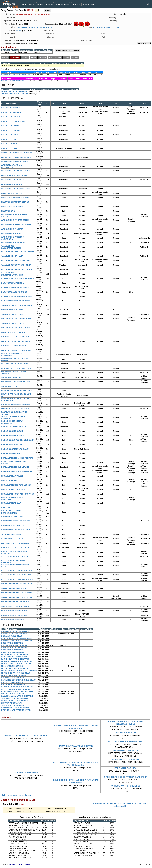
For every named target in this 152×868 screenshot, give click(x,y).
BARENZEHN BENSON (11, 117)
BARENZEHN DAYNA (10, 126)
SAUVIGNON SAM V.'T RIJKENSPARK (17, 696)
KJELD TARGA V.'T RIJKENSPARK (16, 689)
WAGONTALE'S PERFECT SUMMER (16, 225)
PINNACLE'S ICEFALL (10, 480)
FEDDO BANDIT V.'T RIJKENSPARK (16, 664)
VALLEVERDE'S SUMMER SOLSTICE (17, 269)
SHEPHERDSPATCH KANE (12, 310)
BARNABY (6, 507)
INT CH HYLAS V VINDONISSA (125, 759)
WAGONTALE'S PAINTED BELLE (15, 220)
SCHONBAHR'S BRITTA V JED (14, 611)
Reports (76, 4)
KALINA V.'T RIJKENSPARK (13, 678)
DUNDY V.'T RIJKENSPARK (13, 652)
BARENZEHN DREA (10, 135)
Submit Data (88, 4)
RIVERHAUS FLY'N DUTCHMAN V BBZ (17, 471)
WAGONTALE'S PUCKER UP (13, 243)
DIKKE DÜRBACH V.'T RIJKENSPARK (17, 638)
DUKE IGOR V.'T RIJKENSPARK (14, 648)
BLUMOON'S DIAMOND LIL (13, 283)
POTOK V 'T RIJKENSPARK (13, 694)
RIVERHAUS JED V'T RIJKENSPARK (34, 27)
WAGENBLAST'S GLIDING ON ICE (15, 171)
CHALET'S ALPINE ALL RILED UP (15, 548)
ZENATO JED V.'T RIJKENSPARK (15, 91)
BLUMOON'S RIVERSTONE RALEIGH (17, 296)
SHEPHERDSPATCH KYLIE (12, 323)
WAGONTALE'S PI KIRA (11, 234)
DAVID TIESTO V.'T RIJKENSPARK (16, 708)
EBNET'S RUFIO (8, 211)
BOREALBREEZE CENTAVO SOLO (16, 404)
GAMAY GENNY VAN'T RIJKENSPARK (76, 746)
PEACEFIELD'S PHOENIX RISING (15, 364)
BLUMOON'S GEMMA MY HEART (15, 287)
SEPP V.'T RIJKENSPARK (12, 703)
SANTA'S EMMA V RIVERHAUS (14, 539)
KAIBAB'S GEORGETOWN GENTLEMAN (12, 422)
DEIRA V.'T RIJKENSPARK (12, 636)
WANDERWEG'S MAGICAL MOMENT (17, 153)
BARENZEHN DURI (9, 139)
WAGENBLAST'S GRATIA (12, 184)
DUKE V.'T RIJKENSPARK (12, 650)
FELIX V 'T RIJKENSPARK (12, 666)
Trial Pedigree (62, 4)
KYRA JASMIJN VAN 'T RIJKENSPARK (17, 691)
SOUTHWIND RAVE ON (11, 377)
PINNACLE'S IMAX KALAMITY (14, 489)
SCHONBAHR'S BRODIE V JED (14, 615)
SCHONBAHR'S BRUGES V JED (15, 620)
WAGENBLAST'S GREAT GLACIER (16, 189)
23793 (19, 31)
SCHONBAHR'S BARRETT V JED (15, 606)
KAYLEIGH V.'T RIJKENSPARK (14, 685)
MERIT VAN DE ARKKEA (125, 768)
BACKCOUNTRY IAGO (11, 108)
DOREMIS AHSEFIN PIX (125, 733)
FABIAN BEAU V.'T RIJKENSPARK (15, 654)
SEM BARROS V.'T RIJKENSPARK (15, 698)
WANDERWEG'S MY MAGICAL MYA (16, 157)
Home (23, 4)
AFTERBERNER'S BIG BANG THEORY (17, 579)
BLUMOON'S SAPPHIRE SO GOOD (16, 301)
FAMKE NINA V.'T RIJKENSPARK (15, 659)
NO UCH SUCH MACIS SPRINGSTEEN (125, 742)
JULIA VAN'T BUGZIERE (11, 534)
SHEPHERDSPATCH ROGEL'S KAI (16, 328)
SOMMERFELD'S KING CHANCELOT (17, 593)
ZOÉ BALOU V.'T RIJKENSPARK (15, 94)
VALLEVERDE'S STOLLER (12, 256)
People (50, 4)
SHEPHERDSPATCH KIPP (12, 314)
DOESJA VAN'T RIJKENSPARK (14, 645)
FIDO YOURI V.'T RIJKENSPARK (15, 668)
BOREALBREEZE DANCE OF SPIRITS (17, 458)
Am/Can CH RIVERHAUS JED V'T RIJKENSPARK (26, 736)
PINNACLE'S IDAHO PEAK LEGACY (16, 485)
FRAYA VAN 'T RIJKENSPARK (14, 675)
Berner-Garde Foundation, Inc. (22, 864)
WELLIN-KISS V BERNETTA (125, 750)
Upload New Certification (68, 50)
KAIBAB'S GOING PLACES (12, 436)
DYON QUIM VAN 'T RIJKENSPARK (16, 710)
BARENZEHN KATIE (10, 144)
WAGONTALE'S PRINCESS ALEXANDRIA (12, 238)
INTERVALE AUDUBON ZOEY (14, 346)
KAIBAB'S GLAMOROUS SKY (14, 427)
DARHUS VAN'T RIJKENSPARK (14, 634)
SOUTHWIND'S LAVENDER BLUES (16, 382)
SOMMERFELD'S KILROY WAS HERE (17, 584)
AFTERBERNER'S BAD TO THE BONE (17, 570)
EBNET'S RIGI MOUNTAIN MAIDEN (16, 202)
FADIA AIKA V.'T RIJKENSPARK (14, 657)
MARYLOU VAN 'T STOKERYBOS (125, 786)
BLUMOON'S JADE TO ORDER (14, 292)
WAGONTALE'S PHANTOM (12, 229)
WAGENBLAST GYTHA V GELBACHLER (12, 166)
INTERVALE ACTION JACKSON (14, 332)
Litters (40, 4)
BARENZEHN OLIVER (10, 148)
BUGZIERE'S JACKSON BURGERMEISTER (11, 512)
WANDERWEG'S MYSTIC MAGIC (15, 162)
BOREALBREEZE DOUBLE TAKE (15, 467)
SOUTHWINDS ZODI (10, 386)
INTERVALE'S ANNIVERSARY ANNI (16, 350)
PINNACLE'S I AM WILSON (12, 476)
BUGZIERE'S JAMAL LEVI (12, 516)
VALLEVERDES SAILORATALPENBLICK (11, 247)
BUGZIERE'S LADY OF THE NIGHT (16, 530)
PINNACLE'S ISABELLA (11, 503)
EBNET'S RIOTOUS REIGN (12, 207)
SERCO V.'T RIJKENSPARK (13, 705)
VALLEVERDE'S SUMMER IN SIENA (16, 265)
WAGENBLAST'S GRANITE (12, 180)
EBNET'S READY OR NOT (12, 193)
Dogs (32, 4)
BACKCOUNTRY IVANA (11, 112)
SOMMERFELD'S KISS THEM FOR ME (17, 597)
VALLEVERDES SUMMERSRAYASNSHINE (12, 274)
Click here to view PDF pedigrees (16, 795)
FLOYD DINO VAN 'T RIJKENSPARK (16, 673)
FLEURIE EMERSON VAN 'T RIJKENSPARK (19, 671)
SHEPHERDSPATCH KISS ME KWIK (16, 319)
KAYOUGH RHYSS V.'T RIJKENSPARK (17, 687)
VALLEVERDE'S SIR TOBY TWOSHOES (18, 251)
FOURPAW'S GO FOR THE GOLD (15, 409)
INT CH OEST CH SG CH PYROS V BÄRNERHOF (125, 777)
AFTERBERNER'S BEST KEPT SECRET (18, 575)
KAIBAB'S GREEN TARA (11, 454)
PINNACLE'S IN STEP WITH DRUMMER (18, 494)
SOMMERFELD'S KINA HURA (13, 588)
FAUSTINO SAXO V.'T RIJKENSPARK (17, 661)
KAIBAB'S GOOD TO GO (11, 445)
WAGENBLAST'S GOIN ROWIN (14, 175)
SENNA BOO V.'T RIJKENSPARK (15, 701)
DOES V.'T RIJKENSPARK (12, 643)
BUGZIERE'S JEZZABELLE (12, 525)
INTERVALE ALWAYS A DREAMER (16, 341)
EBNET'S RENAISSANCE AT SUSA (16, 198)
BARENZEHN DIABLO (10, 130)
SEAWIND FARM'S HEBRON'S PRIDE (17, 391)
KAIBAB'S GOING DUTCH (12, 431)
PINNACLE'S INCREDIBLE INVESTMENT (12, 498)
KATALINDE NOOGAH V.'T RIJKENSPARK (19, 680)
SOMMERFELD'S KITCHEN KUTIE (15, 602)
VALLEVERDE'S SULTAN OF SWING (16, 260)
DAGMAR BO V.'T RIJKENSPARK (15, 631)
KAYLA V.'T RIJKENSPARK (12, 682)
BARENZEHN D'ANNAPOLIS (13, 121)
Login (147, 4)
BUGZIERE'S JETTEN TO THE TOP (16, 521)
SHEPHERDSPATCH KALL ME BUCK (17, 305)
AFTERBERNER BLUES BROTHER (16, 557)
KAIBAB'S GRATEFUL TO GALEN (15, 449)
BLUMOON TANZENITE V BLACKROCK (18, 278)
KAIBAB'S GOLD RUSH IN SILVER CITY (18, 440)
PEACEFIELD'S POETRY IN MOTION (16, 368)
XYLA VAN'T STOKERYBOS (106, 27)
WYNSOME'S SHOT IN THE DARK (15, 543)
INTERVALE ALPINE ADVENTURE (15, 337)
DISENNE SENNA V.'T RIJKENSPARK (17, 641)
